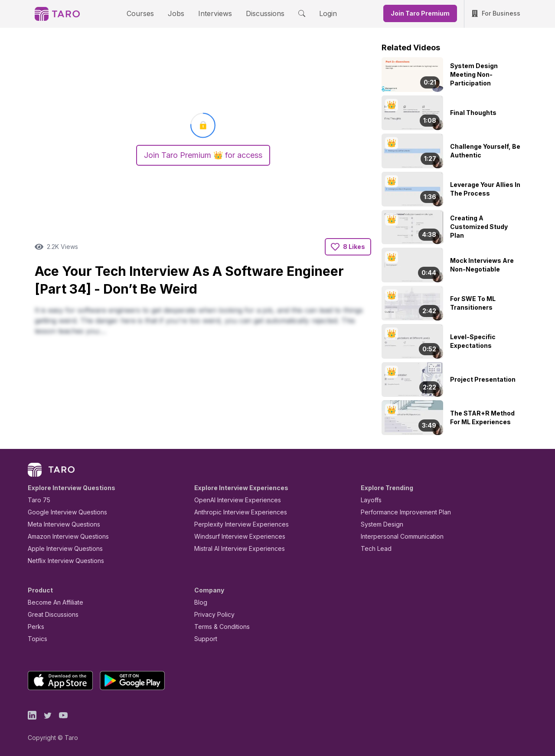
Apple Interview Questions (60, 548)
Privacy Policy (212, 614)
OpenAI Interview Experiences (232, 500)
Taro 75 (37, 500)
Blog (200, 602)
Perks (34, 627)
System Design (379, 524)
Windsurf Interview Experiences (233, 536)
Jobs (179, 13)
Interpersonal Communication (397, 536)
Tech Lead (373, 548)
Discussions (258, 13)
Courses (148, 13)
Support (204, 639)
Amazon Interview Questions (63, 536)
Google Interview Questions (62, 512)
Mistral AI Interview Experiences (235, 548)
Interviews (214, 13)
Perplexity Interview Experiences (235, 524)
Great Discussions (50, 614)
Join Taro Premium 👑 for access (203, 155)
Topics (36, 639)
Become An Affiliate (53, 602)
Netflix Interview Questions (62, 561)
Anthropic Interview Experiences (235, 512)
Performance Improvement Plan (400, 512)
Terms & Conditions (219, 627)
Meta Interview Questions (59, 524)
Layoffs (370, 500)
